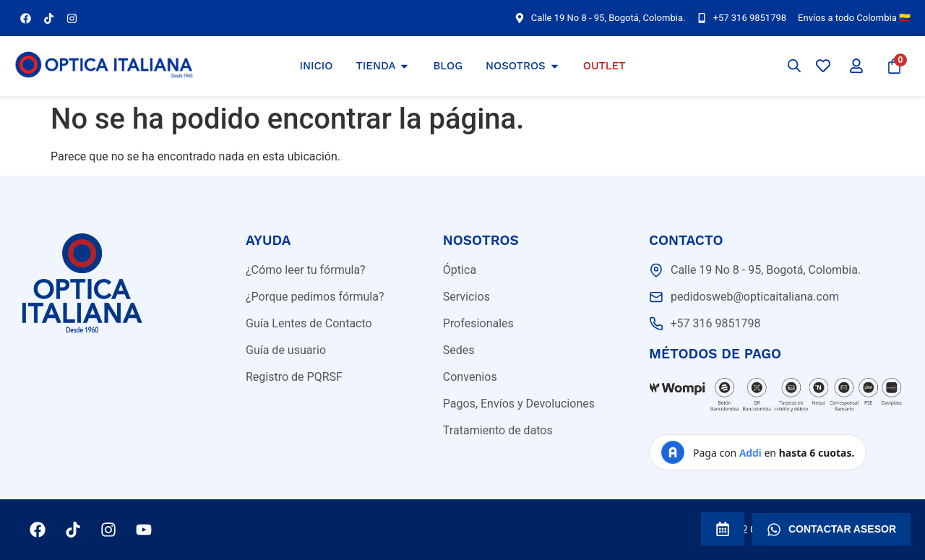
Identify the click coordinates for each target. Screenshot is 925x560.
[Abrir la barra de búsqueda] (794, 66)
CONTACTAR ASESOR (831, 530)
